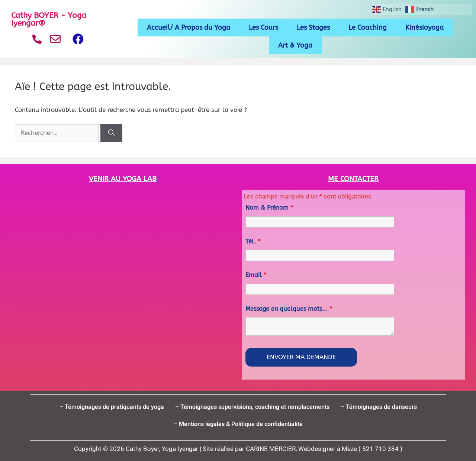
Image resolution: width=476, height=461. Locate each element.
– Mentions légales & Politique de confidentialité (238, 424)
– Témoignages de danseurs (379, 407)
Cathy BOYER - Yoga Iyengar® (49, 19)
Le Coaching (368, 28)
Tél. (253, 241)
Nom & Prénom (269, 208)
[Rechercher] (111, 133)
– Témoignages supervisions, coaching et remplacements (252, 407)
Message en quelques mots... (289, 309)
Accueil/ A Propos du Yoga (189, 28)
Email (256, 275)
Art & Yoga (295, 45)
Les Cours (263, 28)
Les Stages (313, 28)
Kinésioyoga (424, 28)
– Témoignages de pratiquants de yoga (112, 407)
